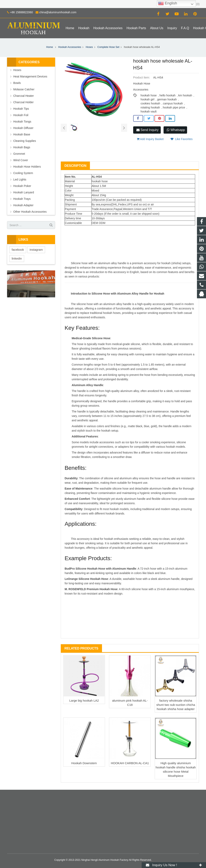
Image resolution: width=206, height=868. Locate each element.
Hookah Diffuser (23, 128)
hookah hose (149, 95)
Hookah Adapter (23, 205)
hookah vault (149, 111)
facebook (18, 250)
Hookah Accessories (70, 47)
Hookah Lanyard (24, 192)
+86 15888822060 (21, 12)
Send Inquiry (147, 130)
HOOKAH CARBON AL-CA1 (130, 763)
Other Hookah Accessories (30, 212)
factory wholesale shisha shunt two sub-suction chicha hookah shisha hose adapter (176, 705)
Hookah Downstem (84, 763)
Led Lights (20, 179)
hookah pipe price (174, 107)
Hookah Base (22, 134)
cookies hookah (150, 103)
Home (50, 47)
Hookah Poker (22, 186)
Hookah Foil (21, 115)
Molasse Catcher (24, 89)
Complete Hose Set (108, 47)
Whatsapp (176, 130)
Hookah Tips (21, 109)
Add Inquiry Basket (150, 139)
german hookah (167, 99)
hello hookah (167, 95)
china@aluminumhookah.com (58, 12)
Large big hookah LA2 (84, 700)
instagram (36, 250)
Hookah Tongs (22, 122)
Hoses (89, 47)
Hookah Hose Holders (27, 167)
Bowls (17, 83)
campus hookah (173, 103)
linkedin (17, 258)
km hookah (185, 95)
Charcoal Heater (24, 96)
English (168, 3)
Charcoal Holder (23, 102)
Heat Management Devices (30, 76)
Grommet (19, 154)
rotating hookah (150, 107)
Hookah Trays (22, 199)
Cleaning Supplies (25, 141)
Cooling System (23, 173)
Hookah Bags (22, 147)
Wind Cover (21, 160)
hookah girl (148, 99)
